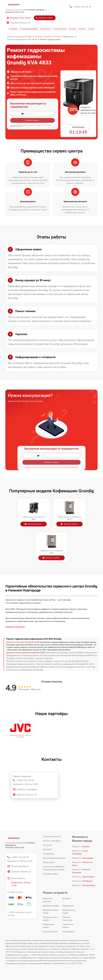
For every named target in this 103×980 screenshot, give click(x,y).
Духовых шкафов (51, 906)
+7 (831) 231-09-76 (82, 7)
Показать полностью (15, 627)
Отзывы (91, 29)
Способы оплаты (50, 874)
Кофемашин (68, 906)
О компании (13, 29)
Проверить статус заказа (19, 18)
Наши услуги (49, 862)
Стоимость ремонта (52, 836)
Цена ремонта (45, 29)
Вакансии (73, 29)
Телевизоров (68, 931)
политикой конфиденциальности (69, 467)
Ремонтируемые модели (54, 858)
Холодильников (50, 931)
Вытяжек (67, 898)
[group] (20, 730)
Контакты (82, 29)
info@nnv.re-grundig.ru (25, 789)
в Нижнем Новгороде (37, 10)
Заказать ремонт (33, 524)
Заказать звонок (44, 18)
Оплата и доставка (60, 29)
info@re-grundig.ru (18, 866)
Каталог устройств (30, 29)
